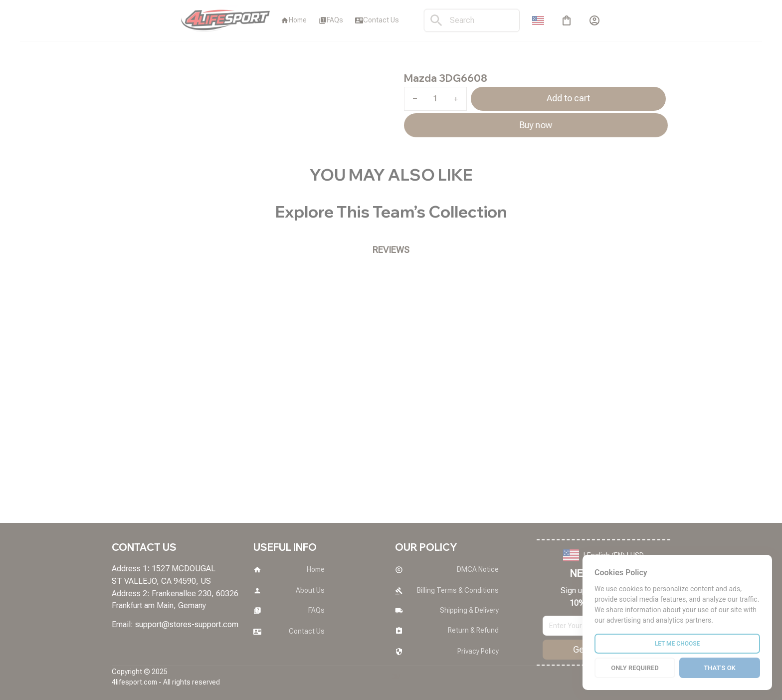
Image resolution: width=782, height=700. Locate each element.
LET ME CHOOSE (678, 644)
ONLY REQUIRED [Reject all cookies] (635, 668)
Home (121, 65)
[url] (187, 625)
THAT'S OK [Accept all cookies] (720, 668)
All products (160, 65)
